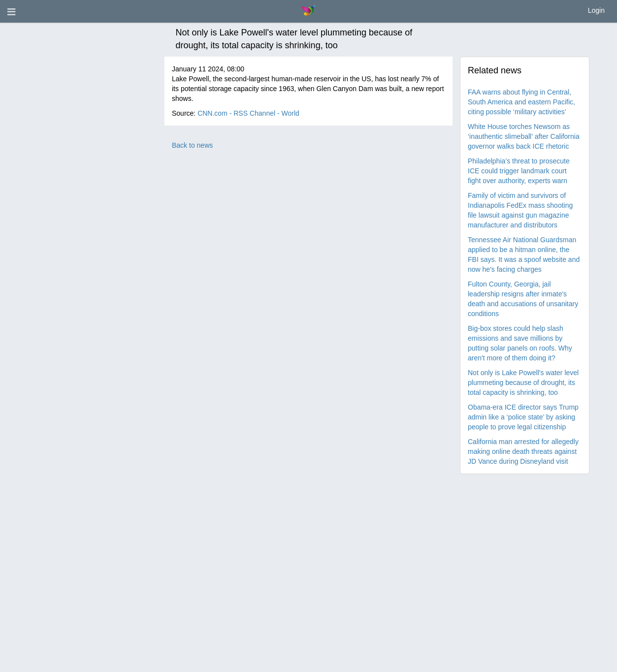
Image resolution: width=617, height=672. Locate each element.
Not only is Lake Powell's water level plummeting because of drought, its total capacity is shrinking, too (523, 383)
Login (596, 10)
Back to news (192, 145)
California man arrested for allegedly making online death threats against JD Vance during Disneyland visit (523, 451)
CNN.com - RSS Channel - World (248, 113)
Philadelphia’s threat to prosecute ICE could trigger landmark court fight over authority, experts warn (519, 171)
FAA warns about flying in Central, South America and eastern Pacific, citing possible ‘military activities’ (521, 102)
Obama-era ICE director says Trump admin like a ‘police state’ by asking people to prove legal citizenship (523, 417)
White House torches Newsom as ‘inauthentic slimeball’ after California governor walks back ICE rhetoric (524, 136)
